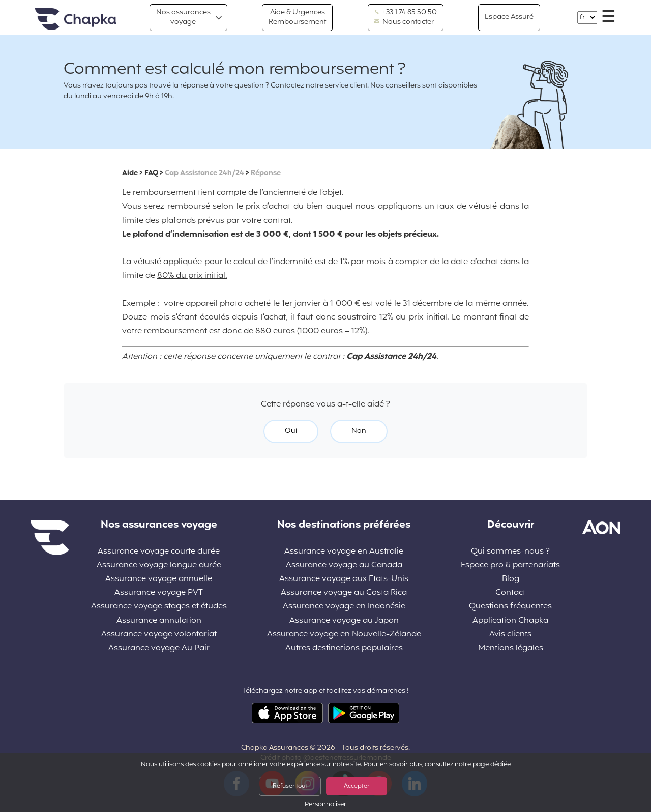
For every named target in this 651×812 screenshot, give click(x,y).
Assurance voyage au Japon (344, 621)
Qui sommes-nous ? (510, 552)
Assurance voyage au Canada (344, 565)
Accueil (76, 20)
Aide (130, 173)
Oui (291, 431)
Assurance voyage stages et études (159, 607)
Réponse (266, 173)
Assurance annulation (159, 621)
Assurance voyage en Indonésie (344, 607)
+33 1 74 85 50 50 (406, 13)
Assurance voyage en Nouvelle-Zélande (344, 635)
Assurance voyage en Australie (344, 552)
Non (359, 431)
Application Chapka (510, 621)
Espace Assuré (509, 17)
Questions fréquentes (510, 607)
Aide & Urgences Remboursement (297, 17)
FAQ (151, 173)
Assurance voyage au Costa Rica (344, 593)
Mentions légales (511, 648)
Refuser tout (290, 786)
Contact (510, 593)
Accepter (357, 786)
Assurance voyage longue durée (159, 565)
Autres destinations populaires (344, 648)
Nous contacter (404, 22)
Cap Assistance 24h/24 (204, 173)
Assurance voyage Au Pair (159, 648)
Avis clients (510, 635)
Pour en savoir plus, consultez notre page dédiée (437, 765)
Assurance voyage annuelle (159, 579)
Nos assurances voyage (183, 17)
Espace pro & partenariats (510, 565)
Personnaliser (325, 805)
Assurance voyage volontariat (159, 635)
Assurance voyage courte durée (159, 552)
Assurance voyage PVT (159, 593)
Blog (511, 579)
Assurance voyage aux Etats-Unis (344, 579)
